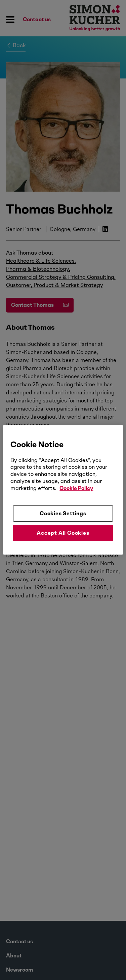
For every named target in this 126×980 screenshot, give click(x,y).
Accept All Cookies (63, 533)
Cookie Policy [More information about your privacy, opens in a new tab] (76, 488)
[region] (63, 490)
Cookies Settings (63, 513)
